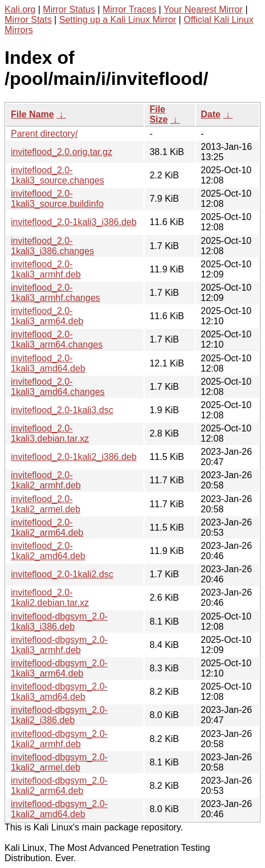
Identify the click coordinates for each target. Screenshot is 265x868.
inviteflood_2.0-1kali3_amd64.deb (48, 363)
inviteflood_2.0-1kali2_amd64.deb (48, 551)
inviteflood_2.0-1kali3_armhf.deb (46, 269)
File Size (158, 114)
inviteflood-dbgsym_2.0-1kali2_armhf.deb (59, 739)
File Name (32, 114)
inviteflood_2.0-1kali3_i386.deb (74, 222)
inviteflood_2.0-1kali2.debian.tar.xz (50, 598)
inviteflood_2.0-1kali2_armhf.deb (46, 480)
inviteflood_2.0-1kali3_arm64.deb (47, 316)
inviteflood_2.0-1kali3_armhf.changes (56, 293)
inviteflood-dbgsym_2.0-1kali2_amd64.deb (59, 809)
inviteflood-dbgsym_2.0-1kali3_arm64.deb (59, 668)
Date (211, 114)
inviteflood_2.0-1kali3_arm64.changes (57, 339)
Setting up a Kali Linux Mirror (118, 20)
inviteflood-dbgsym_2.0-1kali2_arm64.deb (59, 786)
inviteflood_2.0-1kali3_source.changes (58, 175)
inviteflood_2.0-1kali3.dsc (62, 410)
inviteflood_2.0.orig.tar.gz (62, 152)
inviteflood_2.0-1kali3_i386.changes (52, 246)
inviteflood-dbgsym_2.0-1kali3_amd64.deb (59, 692)
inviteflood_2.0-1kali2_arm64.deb (47, 527)
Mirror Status (69, 9)
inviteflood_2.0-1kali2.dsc (62, 574)
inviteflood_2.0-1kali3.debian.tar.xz (50, 433)
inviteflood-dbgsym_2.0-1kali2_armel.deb (59, 762)
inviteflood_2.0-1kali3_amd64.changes (58, 387)
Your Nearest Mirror (203, 9)
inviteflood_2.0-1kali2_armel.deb (46, 504)
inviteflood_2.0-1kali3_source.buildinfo (57, 199)
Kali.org (20, 9)
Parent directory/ (44, 134)
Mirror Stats (28, 20)
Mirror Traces (129, 9)
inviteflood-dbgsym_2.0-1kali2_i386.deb (59, 715)
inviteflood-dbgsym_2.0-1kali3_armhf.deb (59, 645)
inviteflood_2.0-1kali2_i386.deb (74, 457)
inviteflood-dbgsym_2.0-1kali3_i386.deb (59, 622)
